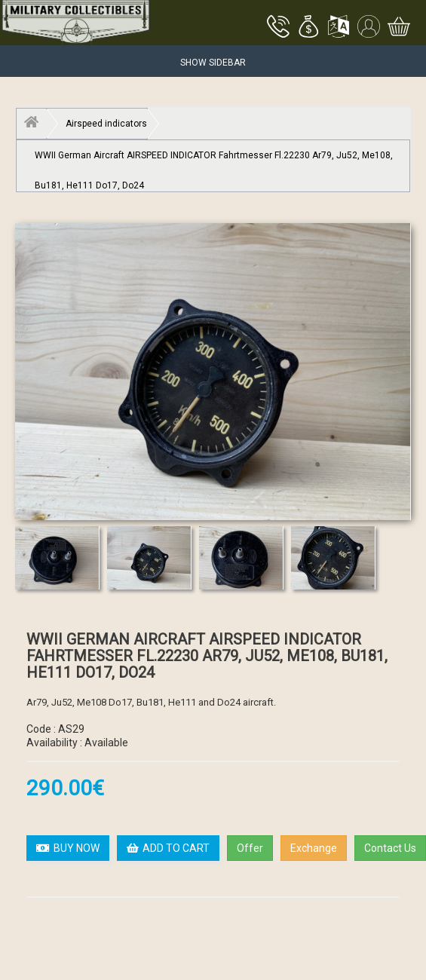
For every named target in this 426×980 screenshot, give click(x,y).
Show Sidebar (213, 63)
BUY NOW (68, 848)
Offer (250, 848)
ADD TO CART (168, 848)
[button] (308, 28)
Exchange (314, 848)
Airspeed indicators (106, 124)
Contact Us (390, 848)
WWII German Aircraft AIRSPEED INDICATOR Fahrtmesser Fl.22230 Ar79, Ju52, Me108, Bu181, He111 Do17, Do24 (214, 160)
